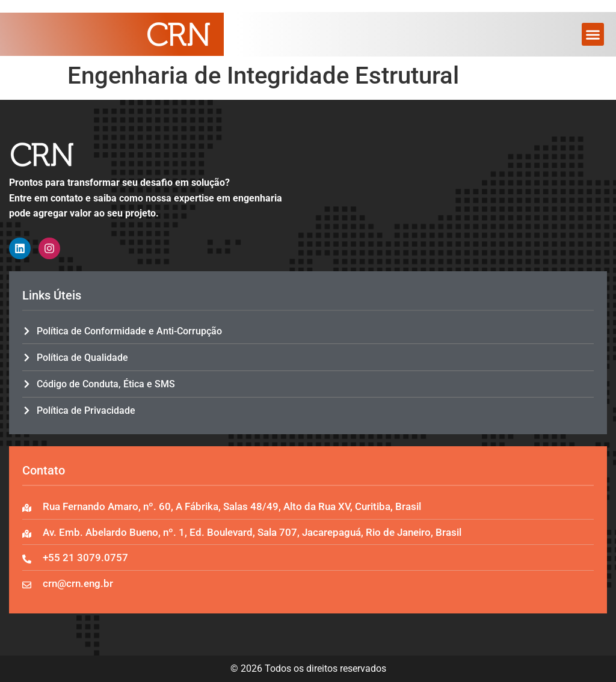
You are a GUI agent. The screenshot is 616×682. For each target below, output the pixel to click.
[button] (593, 34)
